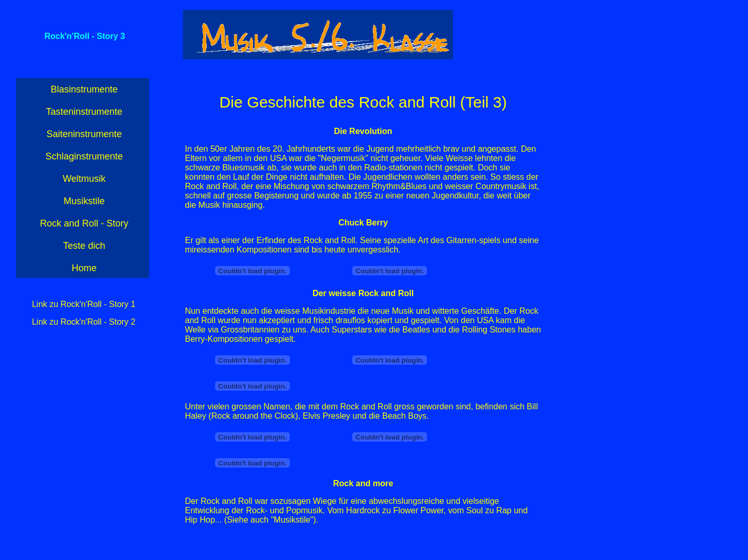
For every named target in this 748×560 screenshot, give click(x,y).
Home (84, 268)
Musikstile (84, 201)
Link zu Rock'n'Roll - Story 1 (83, 304)
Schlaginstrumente (84, 156)
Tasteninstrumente (84, 112)
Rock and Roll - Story (84, 223)
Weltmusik (84, 179)
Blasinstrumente (84, 89)
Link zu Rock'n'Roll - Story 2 (83, 322)
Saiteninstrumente (84, 134)
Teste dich (84, 246)
